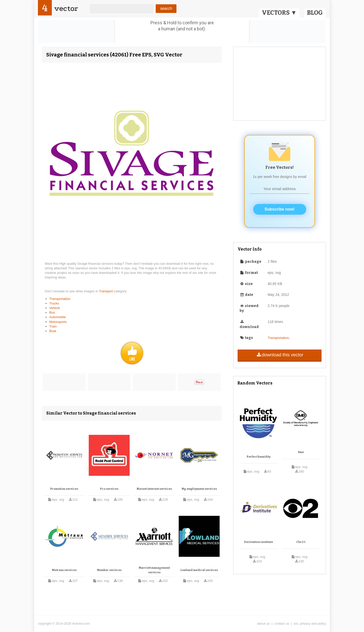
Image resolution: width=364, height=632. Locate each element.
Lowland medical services (199, 570)
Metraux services (64, 570)
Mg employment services (199, 489)
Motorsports (58, 322)
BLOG (315, 13)
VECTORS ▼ (279, 13)
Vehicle (55, 308)
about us (263, 624)
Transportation (60, 299)
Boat (53, 331)
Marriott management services (154, 570)
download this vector (279, 355)
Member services (109, 570)
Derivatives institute (259, 542)
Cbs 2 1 (301, 542)
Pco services (109, 489)
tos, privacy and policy (310, 624)
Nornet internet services (154, 489)
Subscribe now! (280, 209)
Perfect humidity (259, 457)
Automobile (58, 317)
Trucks (54, 303)
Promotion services (64, 489)
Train (53, 326)
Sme (301, 452)
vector (66, 8)
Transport (106, 291)
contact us (282, 624)
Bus (52, 312)
